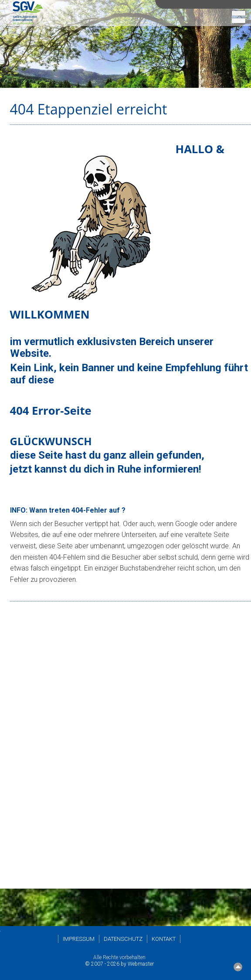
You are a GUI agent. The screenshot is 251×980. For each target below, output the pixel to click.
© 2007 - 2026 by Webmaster (119, 964)
